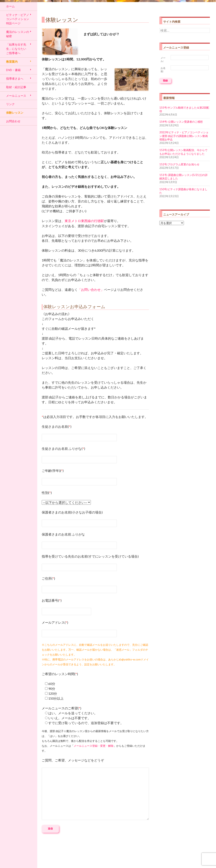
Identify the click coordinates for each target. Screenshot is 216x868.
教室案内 (12, 62)
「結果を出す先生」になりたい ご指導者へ (16, 49)
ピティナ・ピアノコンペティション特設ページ (18, 19)
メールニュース (16, 96)
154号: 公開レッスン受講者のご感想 (181, 122)
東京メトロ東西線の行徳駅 (84, 221)
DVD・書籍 (13, 70)
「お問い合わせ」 (91, 290)
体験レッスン (15, 113)
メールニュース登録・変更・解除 (94, 746)
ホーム (10, 6)
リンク (10, 104)
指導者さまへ (15, 78)
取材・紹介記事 (16, 87)
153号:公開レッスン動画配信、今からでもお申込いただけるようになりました (183, 152)
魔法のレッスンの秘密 (18, 34)
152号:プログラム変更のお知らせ (179, 164)
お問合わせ (13, 121)
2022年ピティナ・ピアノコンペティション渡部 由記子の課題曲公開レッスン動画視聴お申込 (184, 136)
